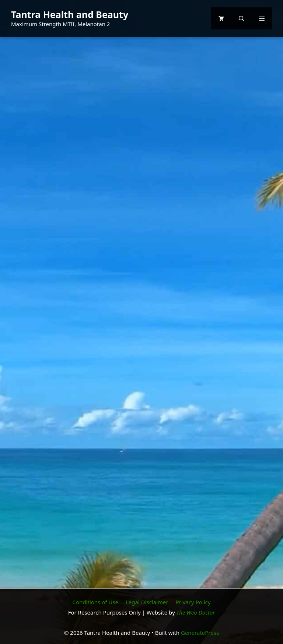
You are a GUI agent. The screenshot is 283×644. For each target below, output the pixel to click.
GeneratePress (200, 633)
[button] (242, 18)
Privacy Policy (193, 602)
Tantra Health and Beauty (70, 14)
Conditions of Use (95, 602)
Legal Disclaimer (147, 602)
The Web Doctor (196, 612)
